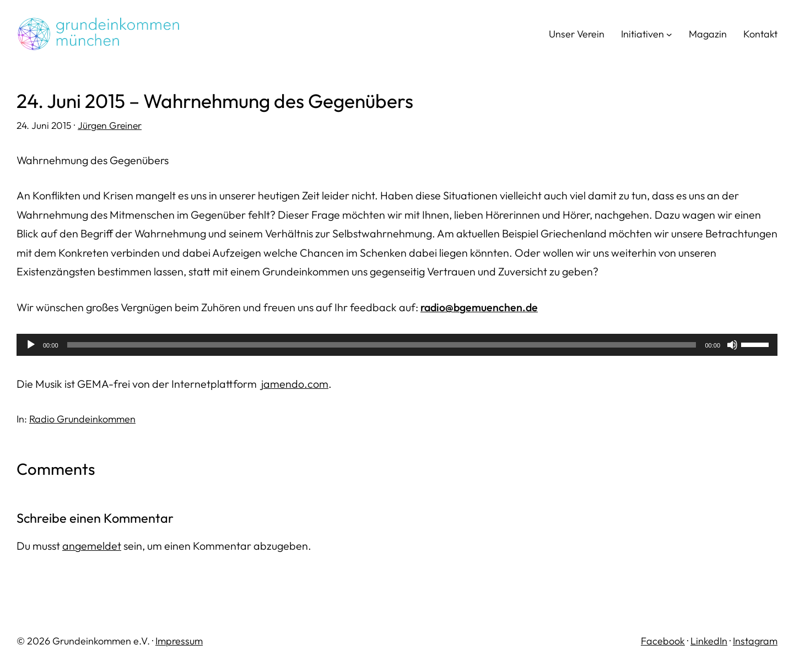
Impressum (179, 641)
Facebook (663, 641)
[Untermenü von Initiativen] (669, 34)
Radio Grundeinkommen (82, 419)
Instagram (755, 641)
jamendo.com (295, 384)
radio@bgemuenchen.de (479, 307)
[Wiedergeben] (31, 345)
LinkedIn (709, 641)
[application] (397, 345)
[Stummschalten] (732, 345)
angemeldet (92, 546)
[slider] (382, 345)
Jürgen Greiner (110, 125)
